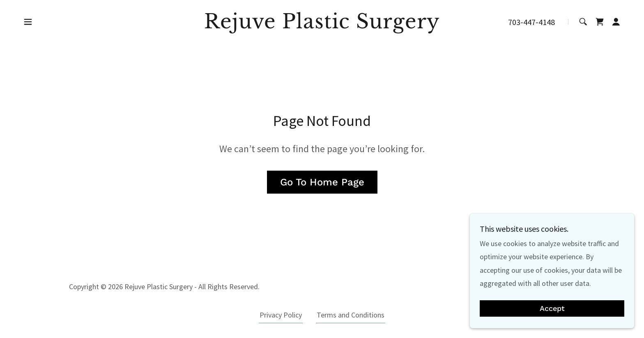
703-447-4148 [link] (531, 22)
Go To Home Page (322, 182)
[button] (28, 22)
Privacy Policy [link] (281, 315)
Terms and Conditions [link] (351, 315)
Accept (552, 309)
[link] (322, 26)
